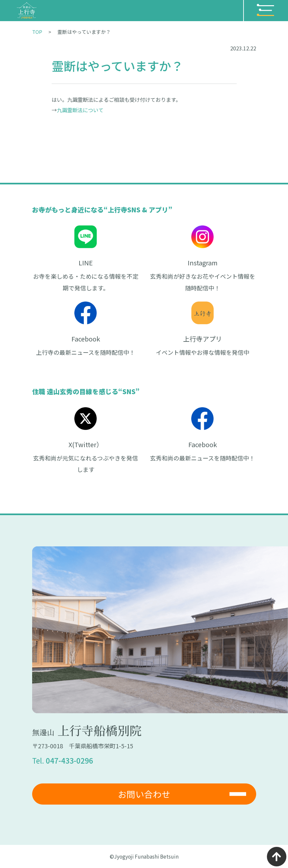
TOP (37, 32)
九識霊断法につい (78, 110)
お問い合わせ (144, 794)
